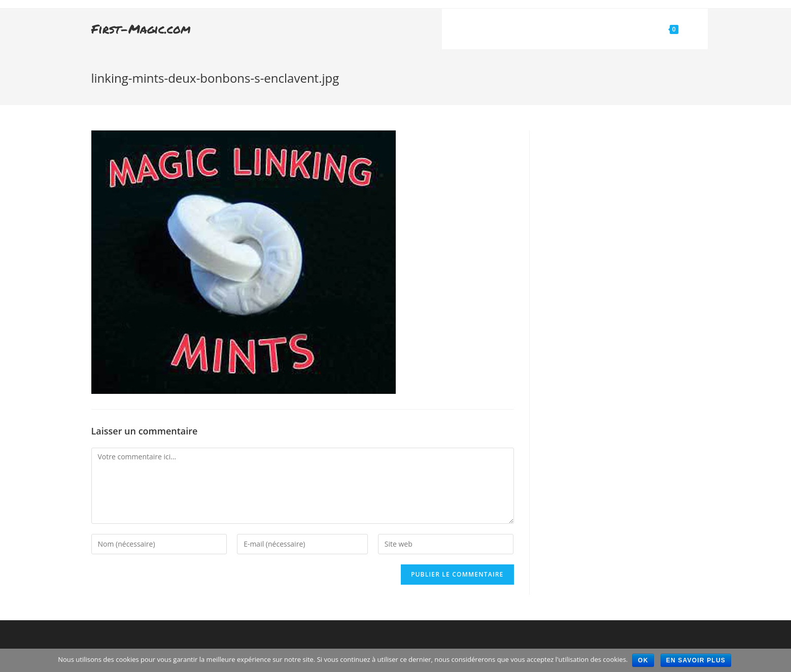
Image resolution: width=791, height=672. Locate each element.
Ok (643, 660)
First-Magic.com (141, 29)
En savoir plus (696, 660)
